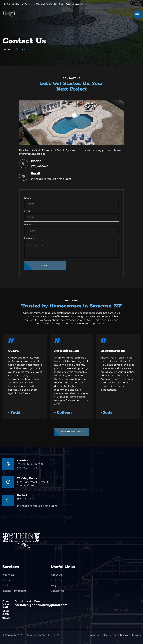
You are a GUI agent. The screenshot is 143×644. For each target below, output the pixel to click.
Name (71, 202)
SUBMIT (45, 265)
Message (71, 247)
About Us (56, 575)
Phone (71, 229)
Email (71, 216)
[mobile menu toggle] (137, 14)
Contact (20, 49)
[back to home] (9, 14)
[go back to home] (18, 542)
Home (6, 49)
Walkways (8, 575)
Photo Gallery (59, 580)
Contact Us (58, 591)
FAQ (53, 585)
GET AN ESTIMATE (71, 432)
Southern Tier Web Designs (124, 635)
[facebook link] (138, 4)
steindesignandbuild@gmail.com (51, 179)
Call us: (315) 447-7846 (17, 4)
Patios (6, 580)
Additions (8, 585)
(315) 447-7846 (39, 166)
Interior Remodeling (14, 591)
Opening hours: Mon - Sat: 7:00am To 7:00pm (58, 4)
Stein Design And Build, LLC (42, 635)
